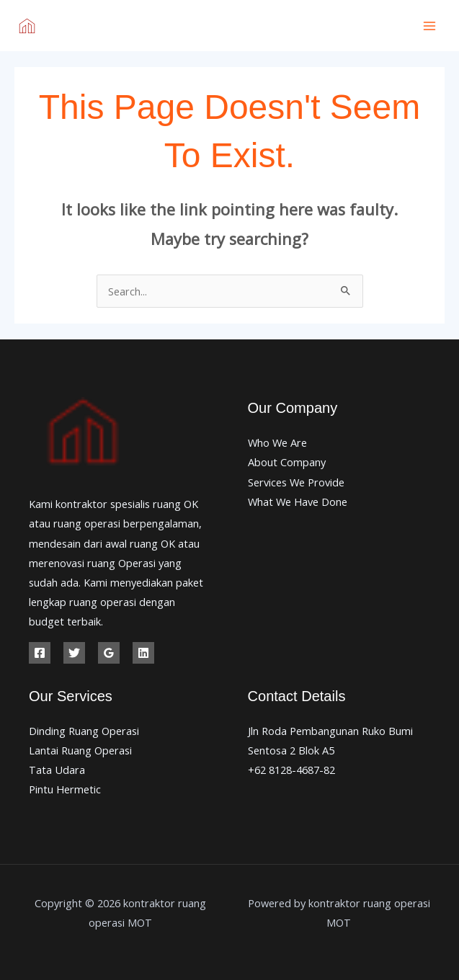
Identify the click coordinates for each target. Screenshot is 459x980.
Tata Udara (57, 770)
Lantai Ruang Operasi (80, 750)
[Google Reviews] (109, 653)
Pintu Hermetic (65, 789)
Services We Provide (296, 482)
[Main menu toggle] (429, 26)
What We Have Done (298, 502)
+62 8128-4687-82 (291, 770)
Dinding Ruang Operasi (84, 731)
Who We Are (277, 442)
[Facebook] (40, 653)
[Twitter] (74, 653)
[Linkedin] (143, 653)
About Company (287, 462)
